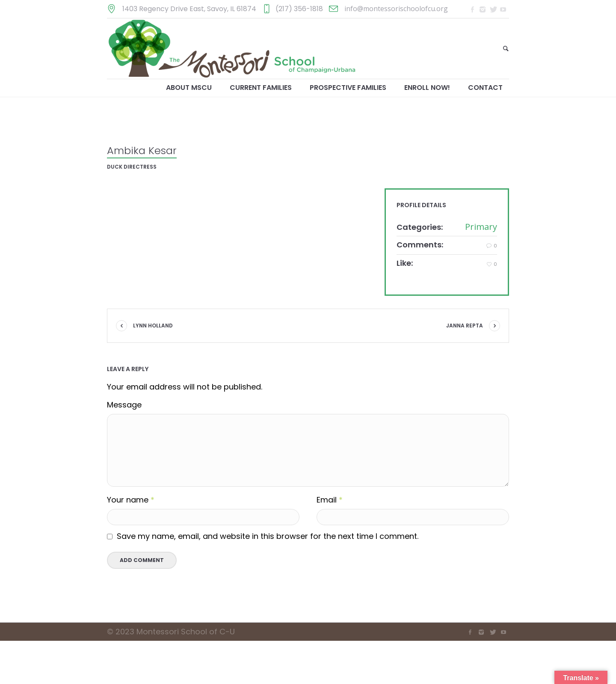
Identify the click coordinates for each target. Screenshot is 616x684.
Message (124, 405)
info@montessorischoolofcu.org (396, 9)
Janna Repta (465, 326)
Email (330, 500)
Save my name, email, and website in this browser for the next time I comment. (268, 536)
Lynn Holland (153, 326)
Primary (481, 227)
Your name (131, 500)
